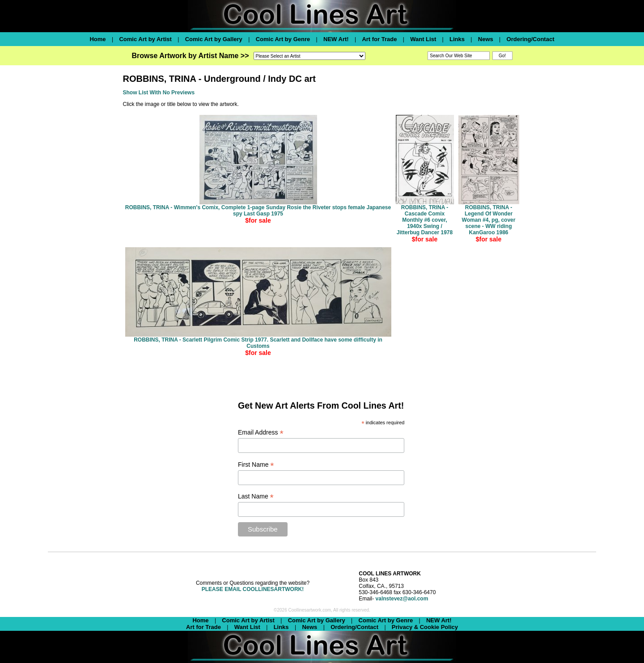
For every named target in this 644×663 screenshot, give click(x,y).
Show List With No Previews (159, 93)
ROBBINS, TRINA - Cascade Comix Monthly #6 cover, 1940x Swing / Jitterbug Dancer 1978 (425, 220)
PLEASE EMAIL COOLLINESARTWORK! (253, 589)
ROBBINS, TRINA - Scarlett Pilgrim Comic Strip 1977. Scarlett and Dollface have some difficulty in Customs (258, 343)
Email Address (261, 433)
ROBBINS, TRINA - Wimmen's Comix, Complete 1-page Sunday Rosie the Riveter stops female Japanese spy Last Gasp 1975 (258, 211)
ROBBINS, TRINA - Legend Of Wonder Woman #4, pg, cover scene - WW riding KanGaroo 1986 (489, 220)
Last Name (256, 496)
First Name (256, 465)
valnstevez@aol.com (402, 599)
